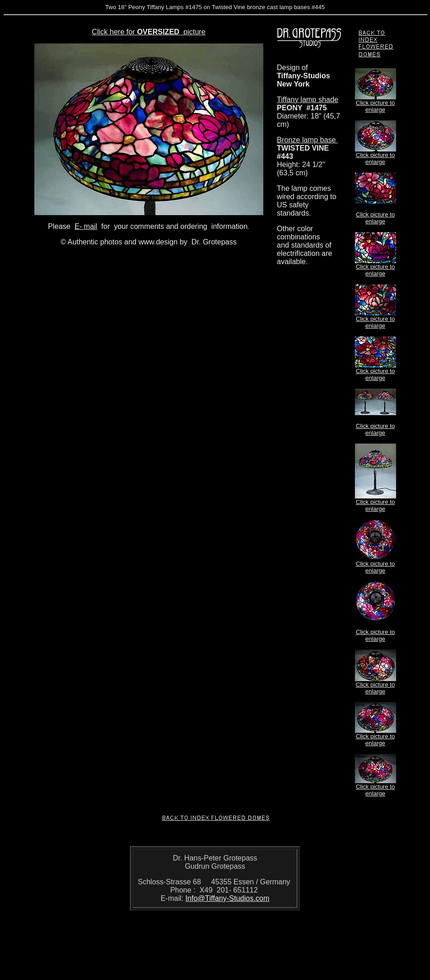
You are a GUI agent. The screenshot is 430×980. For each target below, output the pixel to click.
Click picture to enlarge (375, 106)
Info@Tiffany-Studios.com (227, 898)
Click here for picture (148, 32)
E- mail (86, 226)
